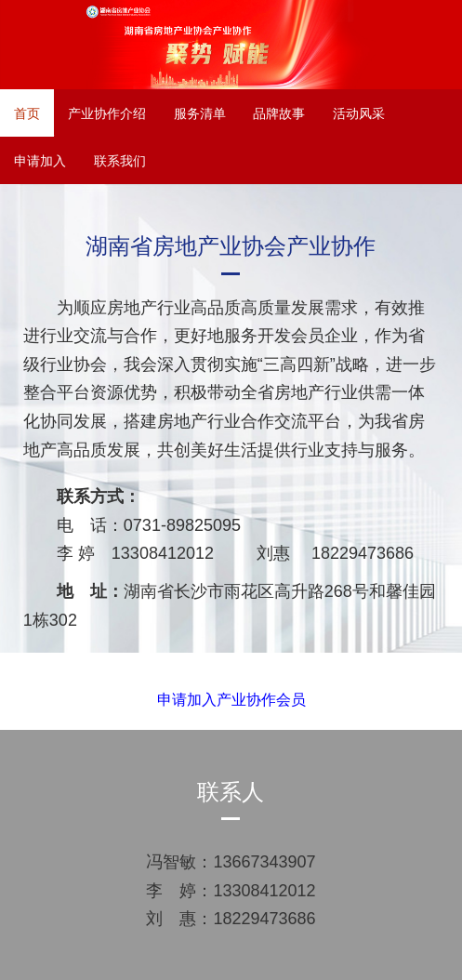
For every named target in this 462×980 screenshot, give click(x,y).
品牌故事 (279, 113)
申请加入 (40, 161)
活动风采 (359, 113)
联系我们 (120, 161)
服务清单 (200, 113)
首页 (27, 113)
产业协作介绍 (107, 113)
